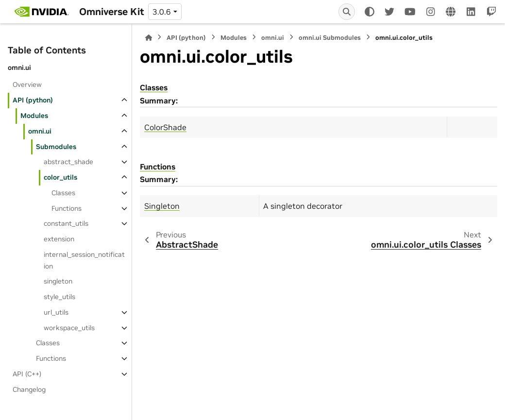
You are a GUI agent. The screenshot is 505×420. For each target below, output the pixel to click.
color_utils (60, 177)
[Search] (347, 12)
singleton (58, 281)
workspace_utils (69, 328)
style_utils (59, 297)
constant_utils (66, 223)
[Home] (149, 38)
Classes (63, 193)
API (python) (33, 100)
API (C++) (27, 374)
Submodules (56, 147)
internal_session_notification (84, 260)
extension (59, 239)
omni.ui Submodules (330, 38)
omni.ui (40, 131)
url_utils (56, 312)
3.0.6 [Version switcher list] (162, 12)
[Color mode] (370, 12)
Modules (34, 116)
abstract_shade (68, 162)
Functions (67, 208)
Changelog (29, 389)
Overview (27, 84)
